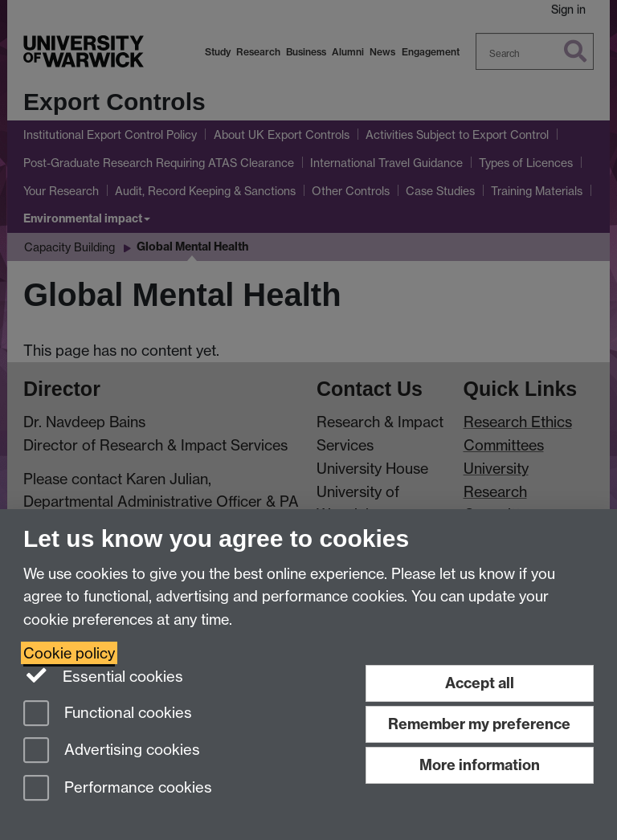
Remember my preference (479, 724)
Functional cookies (108, 714)
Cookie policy (69, 653)
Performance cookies (118, 789)
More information (480, 765)
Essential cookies (103, 675)
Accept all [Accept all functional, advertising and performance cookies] (480, 683)
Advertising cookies (112, 751)
